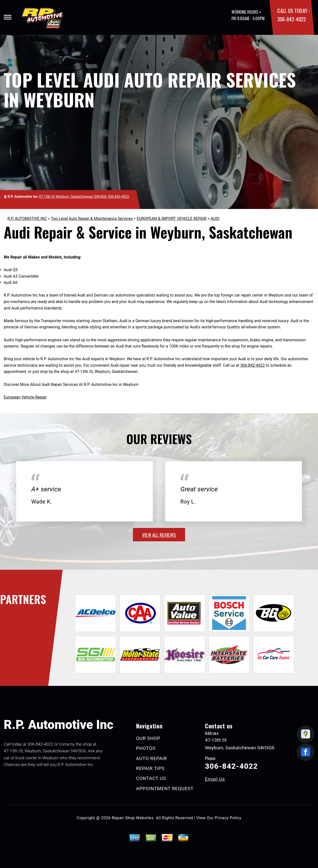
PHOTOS (146, 748)
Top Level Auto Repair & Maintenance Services (92, 219)
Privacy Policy (228, 818)
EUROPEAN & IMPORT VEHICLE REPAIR (172, 219)
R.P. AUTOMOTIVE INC (27, 219)
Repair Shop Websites (133, 818)
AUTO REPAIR (152, 758)
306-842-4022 (291, 19)
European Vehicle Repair (25, 397)
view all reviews (159, 535)
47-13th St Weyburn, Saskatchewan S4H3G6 (73, 197)
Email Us (215, 779)
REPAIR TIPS (150, 768)
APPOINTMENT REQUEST (165, 789)
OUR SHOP (148, 738)
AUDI (215, 219)
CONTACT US (151, 778)
